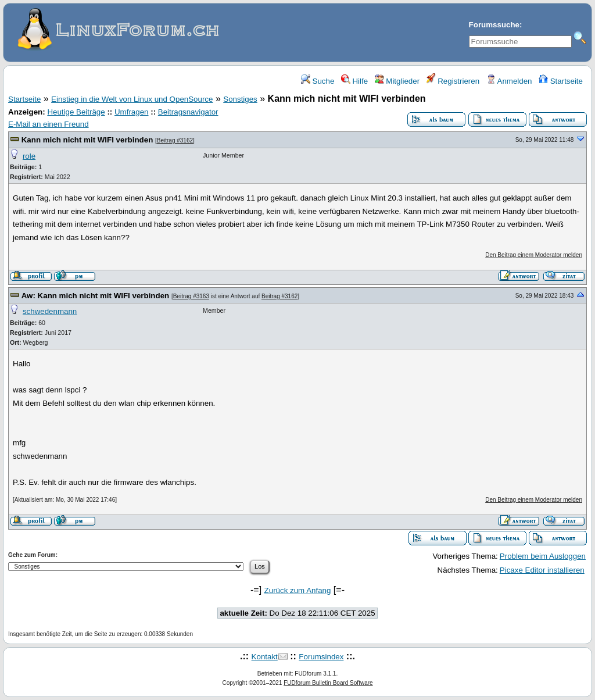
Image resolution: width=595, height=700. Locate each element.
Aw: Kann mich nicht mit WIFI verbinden (95, 296)
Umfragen (132, 112)
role (29, 156)
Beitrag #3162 (175, 140)
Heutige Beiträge (76, 112)
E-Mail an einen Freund (49, 124)
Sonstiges (240, 99)
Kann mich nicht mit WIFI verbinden (87, 140)
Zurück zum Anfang (298, 590)
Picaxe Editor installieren (542, 570)
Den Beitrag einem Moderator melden (534, 255)
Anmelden (509, 81)
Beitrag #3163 (191, 296)
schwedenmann (50, 311)
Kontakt (265, 657)
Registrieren (453, 81)
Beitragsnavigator (188, 112)
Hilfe (354, 81)
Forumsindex (321, 657)
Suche (318, 81)
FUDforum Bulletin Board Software (328, 683)
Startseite (561, 81)
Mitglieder (397, 81)
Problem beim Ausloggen (543, 556)
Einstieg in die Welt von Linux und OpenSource (132, 99)
